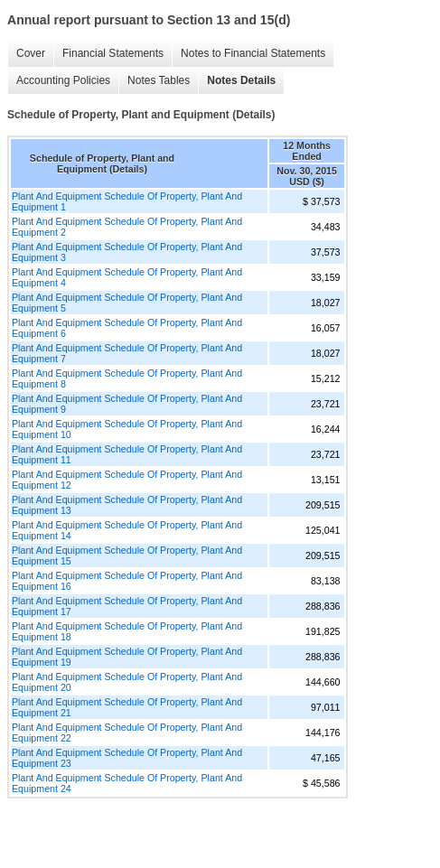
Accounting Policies (63, 80)
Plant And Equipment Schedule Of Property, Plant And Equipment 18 (127, 631)
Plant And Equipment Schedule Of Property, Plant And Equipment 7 (127, 353)
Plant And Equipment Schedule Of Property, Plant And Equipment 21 (127, 707)
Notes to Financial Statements (253, 53)
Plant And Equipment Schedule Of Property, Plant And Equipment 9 (127, 404)
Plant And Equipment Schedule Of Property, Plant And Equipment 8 (127, 378)
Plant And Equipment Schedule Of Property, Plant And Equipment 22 (127, 733)
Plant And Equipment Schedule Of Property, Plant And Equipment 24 (127, 783)
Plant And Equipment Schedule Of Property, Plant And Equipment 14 (127, 530)
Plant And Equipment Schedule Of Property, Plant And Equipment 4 (127, 277)
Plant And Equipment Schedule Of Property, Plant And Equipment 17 (127, 606)
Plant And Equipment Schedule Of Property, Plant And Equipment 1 (127, 201)
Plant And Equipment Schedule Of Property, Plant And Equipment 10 (127, 429)
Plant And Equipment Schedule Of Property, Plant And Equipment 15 (127, 555)
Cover (31, 53)
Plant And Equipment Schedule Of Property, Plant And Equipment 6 (127, 328)
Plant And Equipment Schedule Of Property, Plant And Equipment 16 (127, 581)
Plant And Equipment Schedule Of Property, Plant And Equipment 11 (127, 454)
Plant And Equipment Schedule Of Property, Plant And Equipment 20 (127, 682)
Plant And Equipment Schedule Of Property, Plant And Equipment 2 (127, 227)
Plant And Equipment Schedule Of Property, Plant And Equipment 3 (127, 252)
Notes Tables (159, 80)
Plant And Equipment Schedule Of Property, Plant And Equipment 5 (127, 303)
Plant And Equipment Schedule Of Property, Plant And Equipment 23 (127, 758)
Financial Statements (113, 53)
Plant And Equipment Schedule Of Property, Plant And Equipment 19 (127, 657)
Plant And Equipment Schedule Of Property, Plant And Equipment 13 (127, 505)
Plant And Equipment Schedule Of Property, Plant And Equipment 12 (127, 480)
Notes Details (241, 80)
